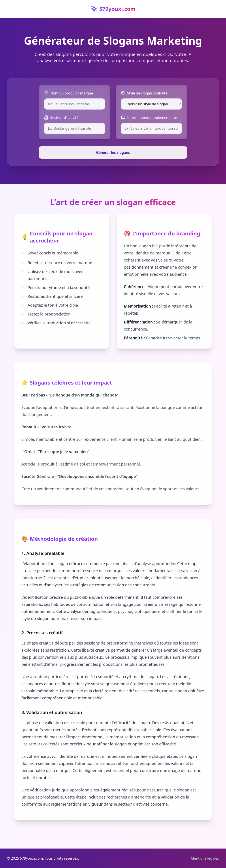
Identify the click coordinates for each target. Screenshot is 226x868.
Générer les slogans (113, 152)
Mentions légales (205, 858)
